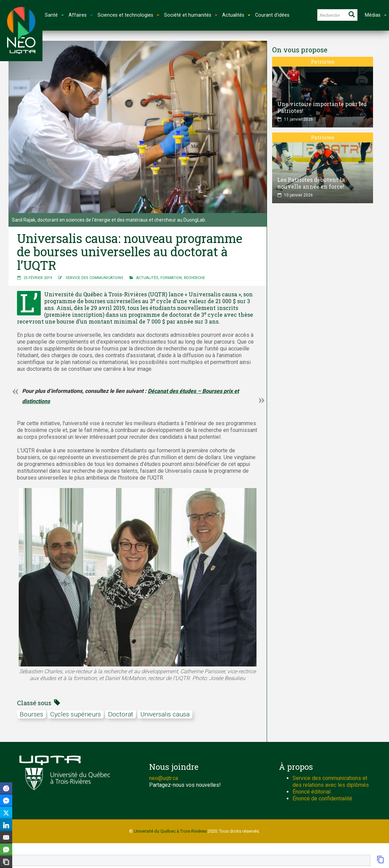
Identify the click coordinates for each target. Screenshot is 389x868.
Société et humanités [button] (191, 15)
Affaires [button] (81, 15)
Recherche (194, 278)
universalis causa (165, 714)
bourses (31, 714)
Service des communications (94, 278)
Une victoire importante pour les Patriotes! (322, 107)
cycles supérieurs (76, 714)
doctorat (121, 714)
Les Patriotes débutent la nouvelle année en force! (311, 183)
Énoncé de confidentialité (322, 798)
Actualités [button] (236, 15)
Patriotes (323, 62)
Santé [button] (54, 15)
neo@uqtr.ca (164, 778)
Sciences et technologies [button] (128, 15)
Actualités (147, 278)
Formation (171, 278)
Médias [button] (376, 15)
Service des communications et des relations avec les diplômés (331, 782)
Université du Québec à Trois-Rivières (170, 831)
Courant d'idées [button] (272, 15)
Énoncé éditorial (312, 792)
